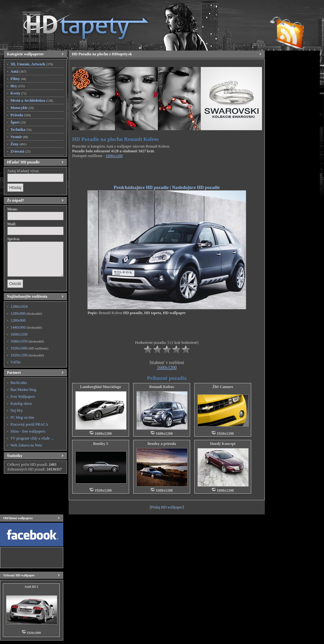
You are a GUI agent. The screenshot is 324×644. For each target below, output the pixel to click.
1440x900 (26, 327)
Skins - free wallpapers (28, 431)
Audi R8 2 (31, 587)
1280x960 (18, 320)
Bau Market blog (23, 390)
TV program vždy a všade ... (32, 438)
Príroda (21, 115)
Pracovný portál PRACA (29, 424)
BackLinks (19, 383)
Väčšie (16, 362)
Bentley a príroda (162, 444)
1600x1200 (19, 334)
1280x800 (26, 313)
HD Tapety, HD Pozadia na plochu (80, 24)
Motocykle (22, 108)
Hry (18, 86)
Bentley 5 (101, 444)
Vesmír (19, 137)
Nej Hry (17, 410)
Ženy (19, 144)
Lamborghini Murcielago (100, 387)
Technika (21, 130)
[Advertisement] (167, 173)
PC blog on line (22, 417)
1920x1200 (27, 355)
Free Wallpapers (23, 397)
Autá (18, 71)
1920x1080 (29, 348)
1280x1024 (19, 307)
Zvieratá (21, 151)
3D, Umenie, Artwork (32, 64)
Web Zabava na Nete (26, 445)
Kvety (18, 93)
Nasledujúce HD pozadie (196, 187)
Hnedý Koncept (223, 444)
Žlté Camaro (223, 387)
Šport (18, 122)
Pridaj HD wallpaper (167, 507)
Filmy (18, 79)
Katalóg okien (21, 404)
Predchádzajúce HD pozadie (141, 187)
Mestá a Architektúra (32, 100)
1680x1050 (27, 341)
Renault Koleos (162, 387)
